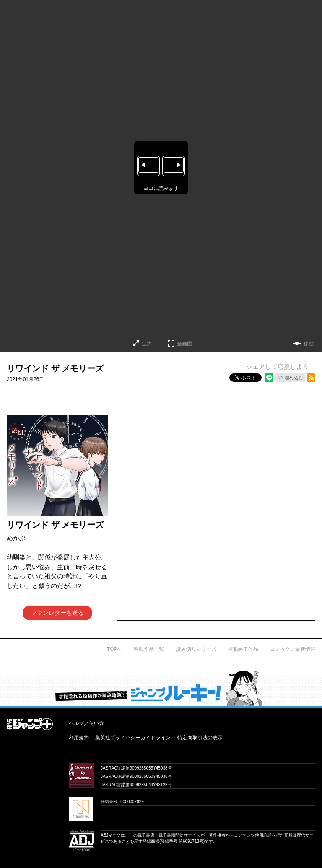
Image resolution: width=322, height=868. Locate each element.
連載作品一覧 (149, 649)
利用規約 (79, 738)
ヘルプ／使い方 (86, 723)
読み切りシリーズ (196, 649)
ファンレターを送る (57, 613)
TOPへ (114, 649)
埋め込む (294, 378)
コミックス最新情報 (293, 649)
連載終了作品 (243, 649)
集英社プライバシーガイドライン (133, 738)
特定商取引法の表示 (200, 738)
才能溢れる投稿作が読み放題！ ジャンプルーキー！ (161, 688)
